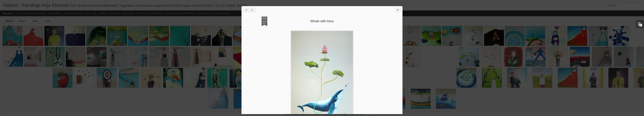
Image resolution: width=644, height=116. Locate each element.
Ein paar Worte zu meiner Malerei (214, 13)
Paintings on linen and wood (31, 13)
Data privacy (128, 13)
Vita (95, 13)
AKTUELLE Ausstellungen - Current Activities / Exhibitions (166, 13)
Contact (103, 13)
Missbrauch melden (356, 114)
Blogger (345, 114)
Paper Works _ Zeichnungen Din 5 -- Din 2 (69, 13)
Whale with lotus (322, 21)
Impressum (114, 13)
